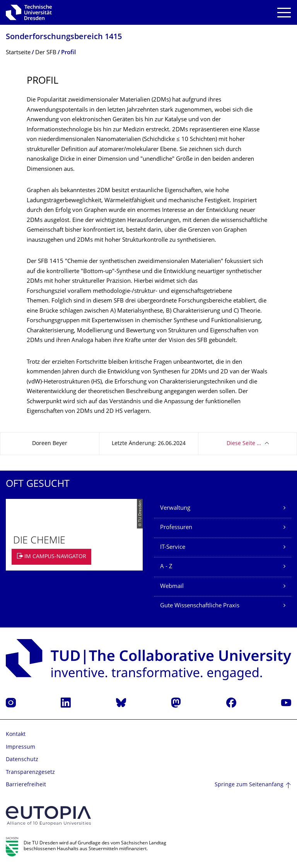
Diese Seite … (244, 444)
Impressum (20, 747)
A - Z (166, 567)
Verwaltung (175, 508)
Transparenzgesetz (30, 773)
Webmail (172, 587)
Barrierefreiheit (26, 785)
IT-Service (173, 547)
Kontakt (16, 735)
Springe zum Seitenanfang (249, 785)
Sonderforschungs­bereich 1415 (64, 37)
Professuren (176, 528)
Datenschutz (22, 760)
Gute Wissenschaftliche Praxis (200, 606)
